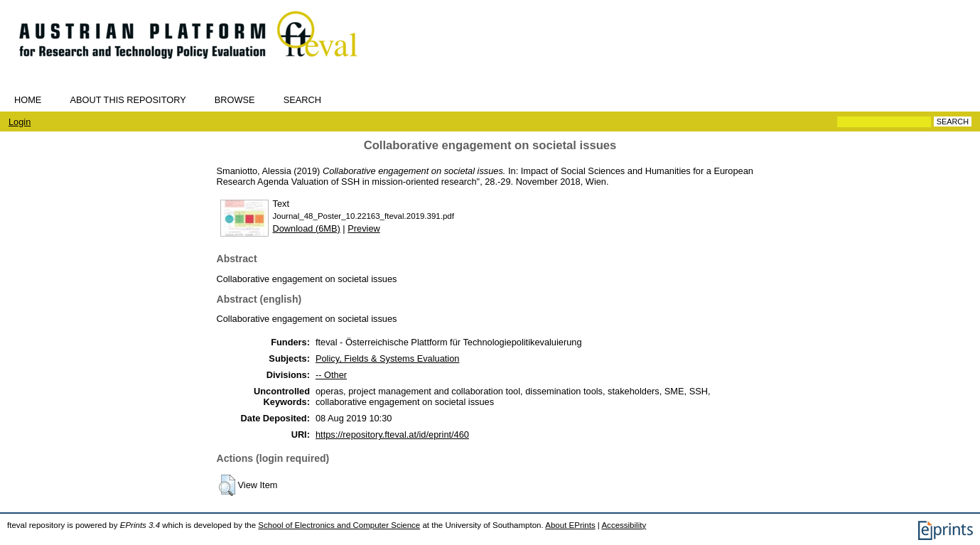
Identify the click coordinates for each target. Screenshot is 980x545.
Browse (235, 100)
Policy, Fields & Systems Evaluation (387, 358)
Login (20, 122)
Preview (364, 228)
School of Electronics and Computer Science (339, 525)
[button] (227, 485)
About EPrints (570, 525)
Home (28, 100)
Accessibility (624, 525)
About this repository (128, 100)
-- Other (331, 375)
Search (302, 100)
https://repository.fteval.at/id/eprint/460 (392, 435)
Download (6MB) (307, 228)
